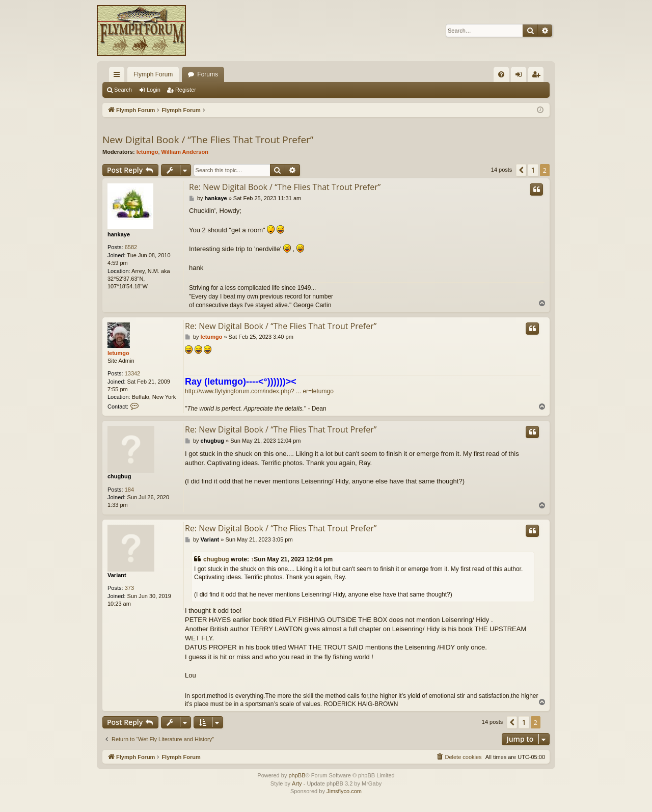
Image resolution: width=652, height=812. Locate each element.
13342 (133, 373)
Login (154, 90)
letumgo (147, 152)
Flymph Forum (153, 74)
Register (186, 90)
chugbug (119, 476)
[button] (521, 170)
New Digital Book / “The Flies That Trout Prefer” (208, 140)
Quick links (119, 76)
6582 (131, 247)
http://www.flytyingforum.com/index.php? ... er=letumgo (259, 391)
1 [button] (533, 170)
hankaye (119, 234)
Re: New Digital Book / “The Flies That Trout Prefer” (285, 187)
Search (123, 90)
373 (129, 588)
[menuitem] (501, 74)
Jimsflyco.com (344, 791)
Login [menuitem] (521, 76)
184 (129, 490)
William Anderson (185, 152)
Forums (208, 74)
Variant (117, 575)
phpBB (297, 775)
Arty (297, 783)
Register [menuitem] (538, 76)
